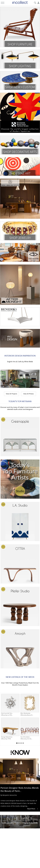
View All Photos (29, 394)
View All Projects (11, 394)
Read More (33, 809)
